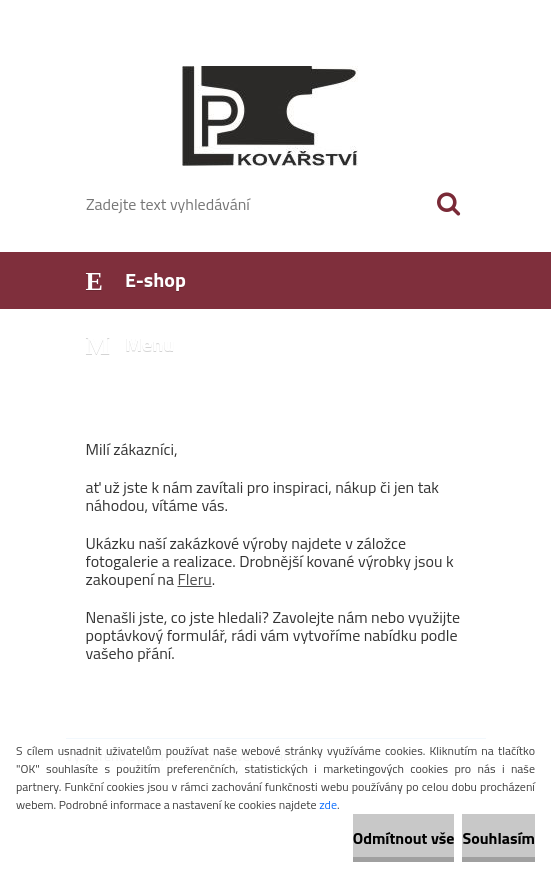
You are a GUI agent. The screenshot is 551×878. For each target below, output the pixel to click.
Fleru (194, 579)
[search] (448, 204)
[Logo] (263, 116)
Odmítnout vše (404, 838)
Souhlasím (498, 838)
